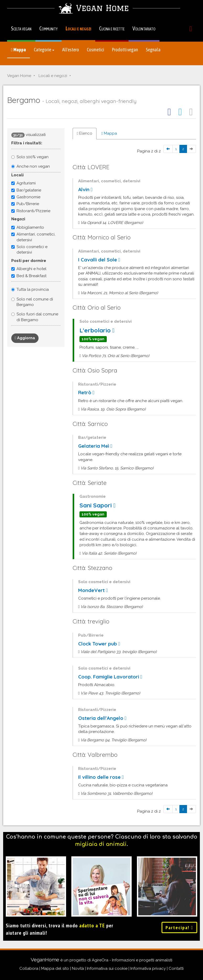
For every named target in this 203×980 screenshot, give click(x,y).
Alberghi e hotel (29, 269)
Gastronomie (26, 197)
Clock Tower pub (99, 644)
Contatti (176, 968)
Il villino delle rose (101, 777)
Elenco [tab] (85, 133)
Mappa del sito (55, 968)
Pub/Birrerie (25, 204)
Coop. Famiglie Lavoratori (110, 677)
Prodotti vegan (125, 50)
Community (49, 28)
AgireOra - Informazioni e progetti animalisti (132, 960)
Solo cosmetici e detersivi (29, 250)
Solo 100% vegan (33, 157)
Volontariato (144, 28)
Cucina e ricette (112, 28)
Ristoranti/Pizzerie (31, 211)
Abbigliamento (28, 227)
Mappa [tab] (109, 133)
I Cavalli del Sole (99, 260)
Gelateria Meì (95, 446)
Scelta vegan (21, 28)
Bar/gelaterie (26, 190)
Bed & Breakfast (29, 276)
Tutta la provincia (33, 289)
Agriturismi (23, 183)
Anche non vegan (33, 166)
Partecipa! (179, 927)
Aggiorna (25, 338)
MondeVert (93, 590)
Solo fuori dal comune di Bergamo (37, 317)
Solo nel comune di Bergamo (35, 302)
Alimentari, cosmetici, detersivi (33, 237)
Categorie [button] (44, 50)
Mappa (18, 50)
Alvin (85, 190)
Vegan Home (19, 76)
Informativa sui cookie (107, 968)
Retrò (86, 393)
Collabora (29, 968)
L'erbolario (97, 330)
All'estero (71, 50)
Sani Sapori (97, 505)
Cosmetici (95, 50)
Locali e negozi (78, 28)
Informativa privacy (148, 968)
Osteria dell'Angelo (102, 718)
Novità (78, 968)
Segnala (153, 50)
